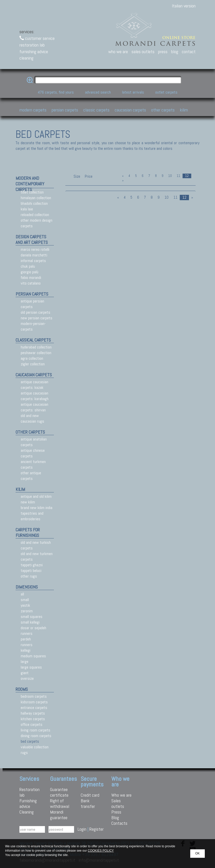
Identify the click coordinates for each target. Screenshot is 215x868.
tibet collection (32, 192)
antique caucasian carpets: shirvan (34, 407)
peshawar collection (36, 353)
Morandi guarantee (59, 815)
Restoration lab (29, 792)
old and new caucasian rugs (32, 418)
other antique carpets (31, 476)
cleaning (26, 58)
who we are (118, 52)
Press (116, 812)
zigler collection (33, 364)
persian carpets (32, 294)
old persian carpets (35, 312)
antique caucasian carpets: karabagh (35, 396)
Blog (115, 818)
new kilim (28, 502)
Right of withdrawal (60, 803)
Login (82, 829)
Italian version (184, 6)
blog (175, 52)
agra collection (32, 358)
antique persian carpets (32, 304)
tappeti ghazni (32, 565)
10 (170, 176)
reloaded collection (35, 215)
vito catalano (31, 283)
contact (189, 52)
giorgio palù (29, 272)
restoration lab (32, 45)
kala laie (27, 209)
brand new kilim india (37, 508)
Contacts (119, 823)
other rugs (29, 576)
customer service (37, 38)
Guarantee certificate (59, 792)
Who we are (121, 795)
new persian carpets (37, 318)
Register (97, 829)
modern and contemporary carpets (30, 184)
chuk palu (28, 266)
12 (187, 176)
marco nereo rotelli (35, 249)
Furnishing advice (28, 803)
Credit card (90, 795)
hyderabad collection (36, 347)
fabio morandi (31, 278)
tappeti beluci (31, 571)
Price (88, 176)
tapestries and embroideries (32, 516)
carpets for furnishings (28, 532)
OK (198, 853)
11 (178, 176)
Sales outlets (118, 803)
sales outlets (143, 52)
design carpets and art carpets (32, 239)
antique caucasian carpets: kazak (34, 385)
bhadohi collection (34, 203)
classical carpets (33, 340)
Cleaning (27, 812)
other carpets (30, 432)
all (22, 594)
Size (77, 176)
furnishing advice (34, 52)
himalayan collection (36, 198)
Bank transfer (88, 803)
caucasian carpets (34, 375)
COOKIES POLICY (101, 851)
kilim (20, 489)
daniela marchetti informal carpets (34, 258)
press (163, 52)
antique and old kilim (36, 496)
